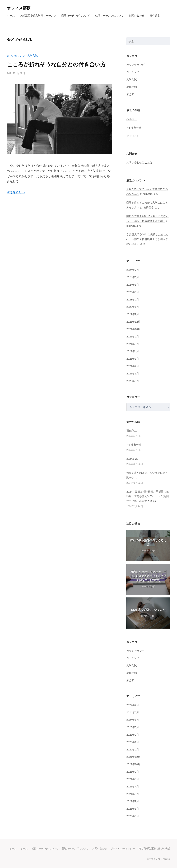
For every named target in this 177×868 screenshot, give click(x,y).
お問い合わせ (137, 15)
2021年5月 (133, 344)
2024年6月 (133, 277)
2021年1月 (133, 373)
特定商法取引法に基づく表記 (154, 848)
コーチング (133, 72)
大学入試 (32, 56)
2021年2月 (133, 366)
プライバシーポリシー (123, 848)
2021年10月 (133, 329)
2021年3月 (133, 359)
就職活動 (132, 87)
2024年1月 (133, 285)
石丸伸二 (132, 119)
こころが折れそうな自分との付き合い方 (56, 64)
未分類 (130, 94)
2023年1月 (133, 307)
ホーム (11, 15)
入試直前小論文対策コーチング (38, 15)
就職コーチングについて (109, 15)
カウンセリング (16, 56)
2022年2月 (133, 314)
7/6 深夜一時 (134, 128)
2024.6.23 (132, 136)
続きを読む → (16, 192)
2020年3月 (133, 381)
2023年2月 (133, 300)
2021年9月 (133, 336)
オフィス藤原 (19, 8)
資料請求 (155, 15)
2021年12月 (133, 322)
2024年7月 (133, 270)
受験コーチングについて (76, 15)
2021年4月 (133, 351)
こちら (148, 162)
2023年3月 (133, 292)
